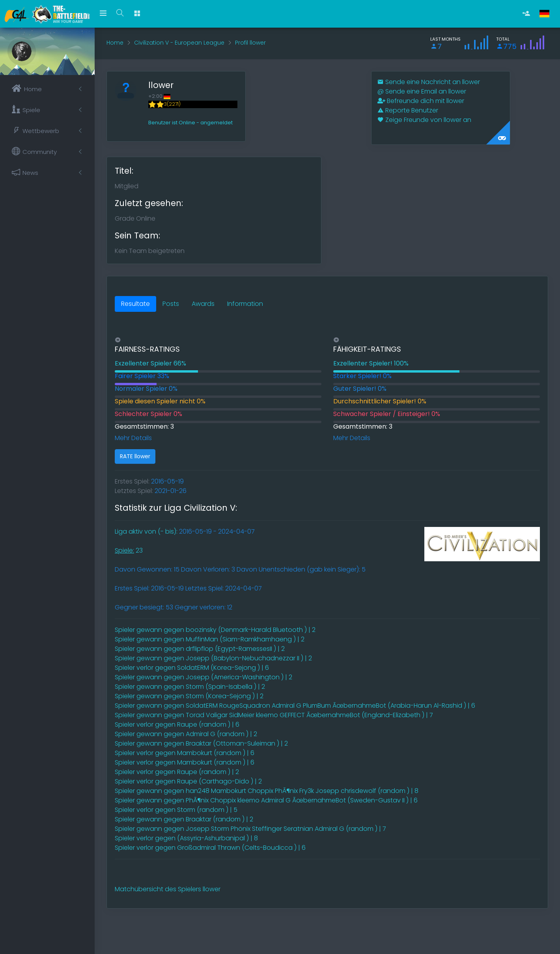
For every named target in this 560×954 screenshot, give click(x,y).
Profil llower (250, 43)
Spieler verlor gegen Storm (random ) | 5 (176, 810)
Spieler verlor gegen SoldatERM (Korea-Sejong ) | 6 (192, 668)
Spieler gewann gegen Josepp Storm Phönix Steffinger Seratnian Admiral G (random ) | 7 (250, 829)
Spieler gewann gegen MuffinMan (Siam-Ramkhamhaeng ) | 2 (210, 639)
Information (245, 304)
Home (115, 43)
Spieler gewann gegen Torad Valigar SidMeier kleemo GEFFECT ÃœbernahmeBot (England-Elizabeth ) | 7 (274, 715)
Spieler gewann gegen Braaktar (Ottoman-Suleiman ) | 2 (201, 743)
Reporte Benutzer (408, 110)
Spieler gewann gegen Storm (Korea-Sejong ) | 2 (189, 696)
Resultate (135, 304)
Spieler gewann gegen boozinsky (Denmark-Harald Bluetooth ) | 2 (215, 630)
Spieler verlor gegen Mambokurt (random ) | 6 (185, 753)
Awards (203, 304)
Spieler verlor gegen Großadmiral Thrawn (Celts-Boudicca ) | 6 (210, 848)
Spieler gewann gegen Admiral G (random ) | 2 (186, 734)
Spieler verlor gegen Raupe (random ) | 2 (177, 772)
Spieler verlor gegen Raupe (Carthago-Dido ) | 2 (188, 781)
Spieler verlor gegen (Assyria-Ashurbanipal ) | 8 (186, 838)
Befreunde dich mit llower (421, 101)
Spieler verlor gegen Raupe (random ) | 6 (177, 724)
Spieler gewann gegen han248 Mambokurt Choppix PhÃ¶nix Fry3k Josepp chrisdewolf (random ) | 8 (267, 791)
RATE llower (135, 456)
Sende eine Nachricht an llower (429, 82)
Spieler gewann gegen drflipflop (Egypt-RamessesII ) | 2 (200, 649)
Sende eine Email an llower (422, 91)
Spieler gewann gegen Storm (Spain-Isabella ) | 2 (190, 687)
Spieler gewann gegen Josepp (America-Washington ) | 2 (203, 677)
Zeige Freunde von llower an (424, 120)
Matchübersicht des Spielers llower (168, 889)
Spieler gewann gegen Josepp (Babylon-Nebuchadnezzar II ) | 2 (213, 658)
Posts (171, 304)
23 (129, 550)
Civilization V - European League (179, 43)
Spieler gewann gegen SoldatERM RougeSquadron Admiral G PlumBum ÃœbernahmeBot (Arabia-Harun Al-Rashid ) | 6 (295, 706)
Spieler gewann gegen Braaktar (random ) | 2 (184, 819)
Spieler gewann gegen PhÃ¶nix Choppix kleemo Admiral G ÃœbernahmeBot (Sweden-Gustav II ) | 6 (266, 800)
